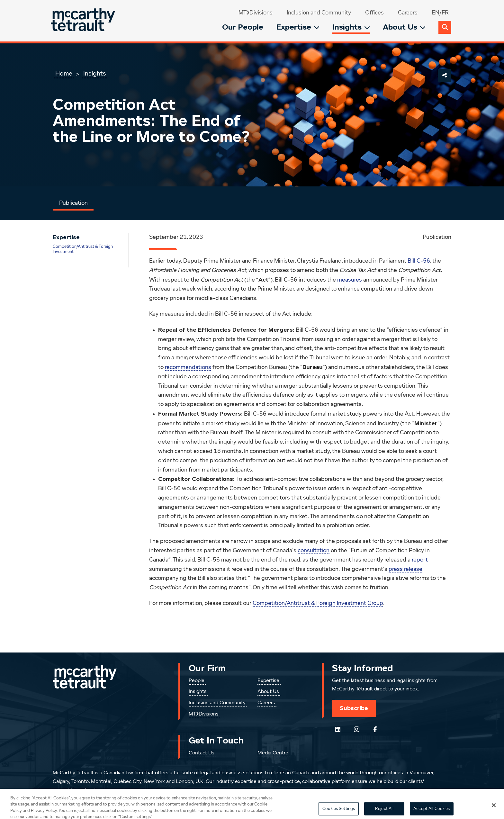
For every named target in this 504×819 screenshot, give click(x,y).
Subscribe (354, 708)
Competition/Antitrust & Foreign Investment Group (318, 603)
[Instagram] (356, 729)
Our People (243, 27)
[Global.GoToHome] (84, 21)
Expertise (298, 27)
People (197, 681)
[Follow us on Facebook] (375, 729)
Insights (351, 27)
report (420, 560)
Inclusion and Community (319, 13)
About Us (404, 27)
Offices (374, 13)
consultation (314, 551)
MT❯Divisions (256, 13)
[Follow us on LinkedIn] (338, 729)
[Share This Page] (445, 75)
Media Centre (273, 753)
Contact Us (202, 753)
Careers (408, 13)
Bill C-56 (419, 261)
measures (350, 280)
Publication (73, 203)
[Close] (494, 810)
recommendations (188, 367)
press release (405, 569)
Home (64, 74)
